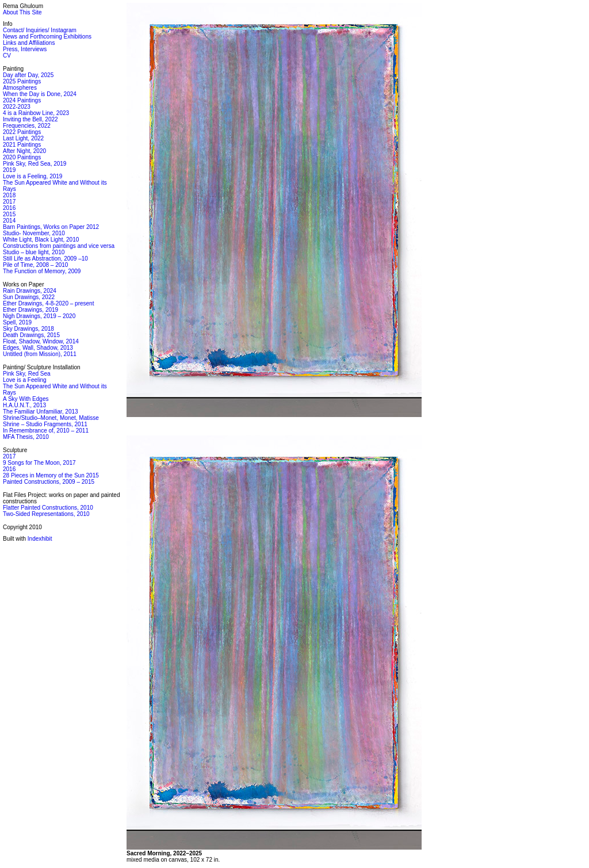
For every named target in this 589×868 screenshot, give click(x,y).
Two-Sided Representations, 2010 (46, 514)
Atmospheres (20, 88)
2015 (9, 214)
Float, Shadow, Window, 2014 (41, 341)
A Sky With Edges (26, 399)
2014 (9, 221)
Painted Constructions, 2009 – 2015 (49, 482)
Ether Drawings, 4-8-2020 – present (48, 303)
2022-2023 (17, 107)
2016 (9, 208)
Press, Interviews (25, 49)
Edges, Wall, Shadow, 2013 (38, 348)
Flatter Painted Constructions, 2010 (48, 508)
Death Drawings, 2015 (31, 335)
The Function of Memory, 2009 (42, 271)
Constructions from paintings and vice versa (59, 246)
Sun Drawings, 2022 (29, 297)
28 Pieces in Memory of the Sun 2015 (51, 475)
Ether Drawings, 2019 (30, 310)
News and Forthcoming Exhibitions (47, 37)
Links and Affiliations (29, 43)
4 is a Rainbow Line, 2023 (36, 113)
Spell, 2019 (17, 322)
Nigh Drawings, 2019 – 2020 (39, 316)
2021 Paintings (22, 145)
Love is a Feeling (25, 380)
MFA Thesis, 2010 (26, 437)
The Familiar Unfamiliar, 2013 (41, 412)
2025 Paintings (22, 81)
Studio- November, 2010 (34, 233)
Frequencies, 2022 (27, 126)
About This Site (22, 12)
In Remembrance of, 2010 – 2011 (46, 431)
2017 (9, 202)
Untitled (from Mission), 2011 (40, 354)
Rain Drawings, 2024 (30, 291)
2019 (9, 170)
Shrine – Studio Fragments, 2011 (45, 424)
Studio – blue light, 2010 (34, 252)
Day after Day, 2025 (28, 75)
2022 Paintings (22, 132)
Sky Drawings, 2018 (28, 329)
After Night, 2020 (24, 151)
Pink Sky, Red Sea (27, 374)
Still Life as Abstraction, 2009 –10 (45, 259)
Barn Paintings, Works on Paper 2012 (51, 227)
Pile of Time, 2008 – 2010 (35, 265)
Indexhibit (40, 539)
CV (7, 56)
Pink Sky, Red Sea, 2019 (35, 164)
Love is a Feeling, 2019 (32, 176)
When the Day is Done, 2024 (40, 94)
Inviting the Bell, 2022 (30, 119)
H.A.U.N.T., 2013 (24, 405)
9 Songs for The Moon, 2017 (39, 463)
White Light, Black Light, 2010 (41, 240)
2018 (9, 195)
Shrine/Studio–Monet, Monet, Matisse (51, 418)
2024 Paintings (22, 100)
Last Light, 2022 (23, 138)
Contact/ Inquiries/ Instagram (40, 30)
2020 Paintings (22, 157)
